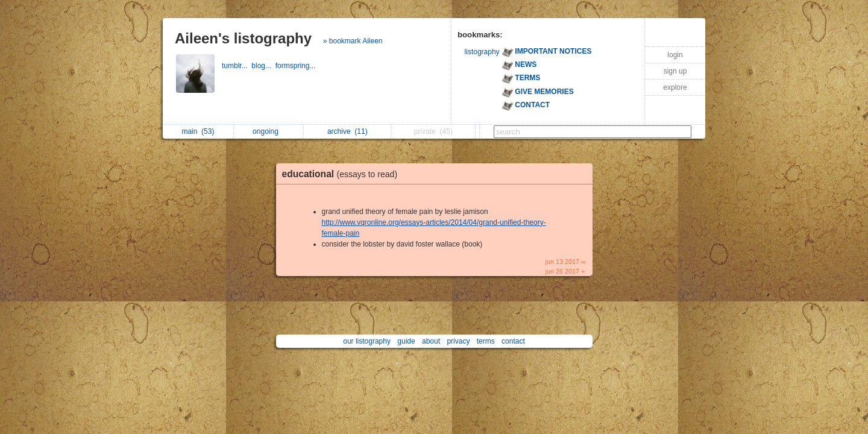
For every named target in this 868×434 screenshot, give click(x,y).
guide (406, 341)
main (198, 131)
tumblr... (237, 66)
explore (675, 87)
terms (486, 341)
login (675, 55)
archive (348, 131)
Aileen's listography (243, 38)
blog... (263, 66)
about (431, 341)
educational (343, 174)
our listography (367, 341)
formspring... (297, 66)
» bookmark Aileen (353, 41)
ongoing (269, 131)
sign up (675, 71)
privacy (458, 341)
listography (482, 52)
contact (513, 341)
